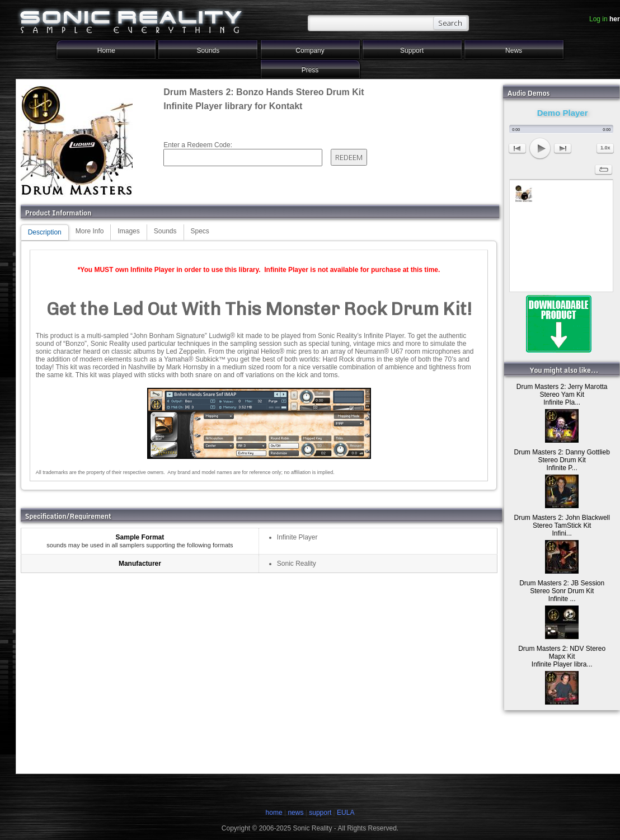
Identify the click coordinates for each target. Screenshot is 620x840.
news (295, 813)
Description (45, 232)
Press (310, 70)
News (514, 50)
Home (106, 50)
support (321, 813)
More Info (90, 231)
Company (310, 50)
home (274, 813)
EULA (346, 813)
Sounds (208, 50)
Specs (200, 231)
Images (128, 231)
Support (412, 50)
